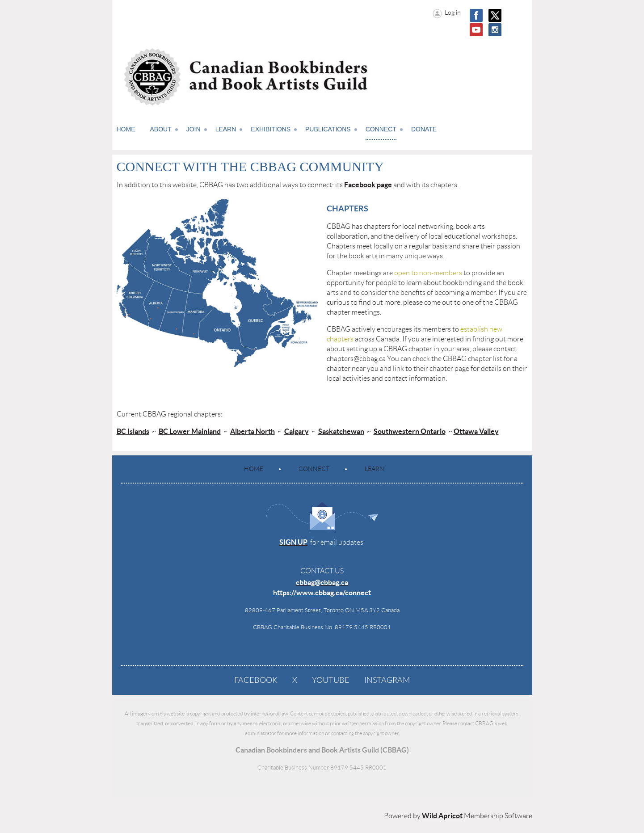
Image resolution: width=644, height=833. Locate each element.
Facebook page (368, 185)
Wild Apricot (442, 816)
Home (254, 469)
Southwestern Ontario (410, 431)
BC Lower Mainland (190, 431)
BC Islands (133, 431)
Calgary (297, 431)
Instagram (387, 680)
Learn (375, 469)
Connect (314, 469)
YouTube (331, 680)
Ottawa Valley (476, 431)
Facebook (256, 680)
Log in (453, 13)
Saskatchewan (341, 431)
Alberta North (253, 431)
